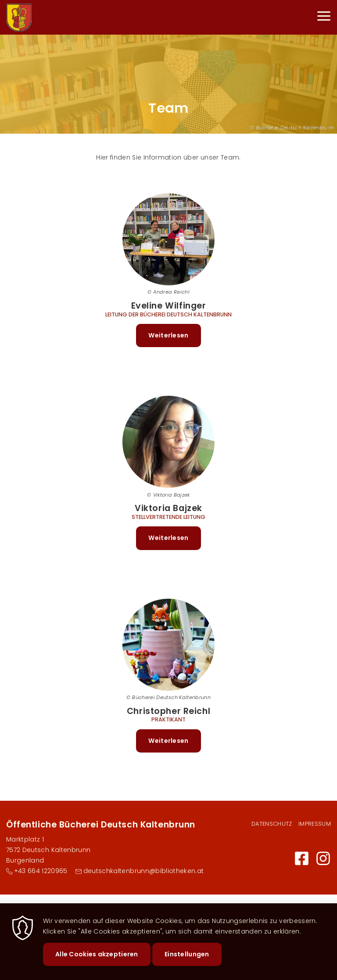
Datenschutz (272, 824)
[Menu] (324, 17)
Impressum (315, 824)
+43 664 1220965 (41, 871)
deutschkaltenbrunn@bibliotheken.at (144, 871)
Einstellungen (187, 962)
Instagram (323, 858)
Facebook (302, 858)
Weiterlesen (174, 339)
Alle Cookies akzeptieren (97, 962)
